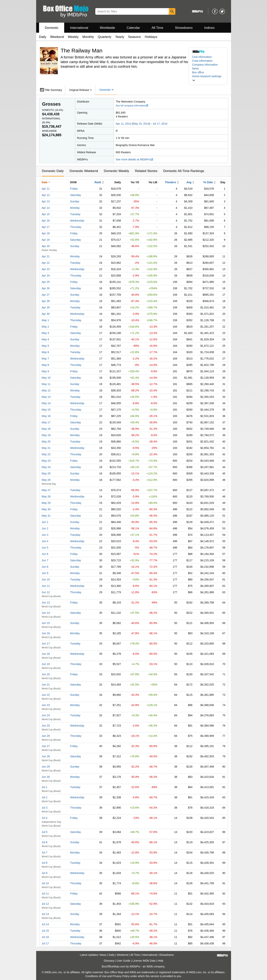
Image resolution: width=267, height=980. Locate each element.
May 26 (46, 480)
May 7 (45, 359)
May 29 (46, 503)
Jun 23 (46, 705)
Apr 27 (46, 295)
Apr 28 (46, 301)
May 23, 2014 (141, 124)
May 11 (46, 384)
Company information (205, 65)
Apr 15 (46, 214)
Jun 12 (46, 592)
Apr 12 (46, 195)
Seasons (134, 37)
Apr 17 (46, 227)
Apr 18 (46, 233)
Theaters (171, 182)
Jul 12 (45, 904)
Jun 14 (46, 613)
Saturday (76, 195)
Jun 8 (45, 567)
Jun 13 (46, 603)
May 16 (46, 416)
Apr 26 (46, 288)
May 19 (46, 435)
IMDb (150, 966)
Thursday (76, 227)
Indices (209, 28)
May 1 (45, 320)
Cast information (202, 57)
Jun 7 (45, 560)
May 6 (45, 352)
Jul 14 (45, 924)
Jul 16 (45, 937)
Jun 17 (46, 644)
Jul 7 (45, 852)
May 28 (46, 496)
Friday (74, 189)
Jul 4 (45, 818)
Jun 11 (46, 586)
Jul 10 (45, 883)
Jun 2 (45, 528)
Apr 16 (46, 221)
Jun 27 (46, 746)
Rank (98, 182)
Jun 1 (45, 522)
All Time (157, 28)
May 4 (45, 339)
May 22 (46, 454)
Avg (189, 182)
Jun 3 (45, 535)
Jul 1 (45, 787)
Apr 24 (46, 276)
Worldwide (107, 28)
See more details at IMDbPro (135, 159)
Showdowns (184, 28)
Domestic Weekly (116, 171)
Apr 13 (46, 201)
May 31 (46, 516)
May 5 (45, 346)
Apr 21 (46, 256)
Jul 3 (45, 808)
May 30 (46, 509)
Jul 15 (45, 931)
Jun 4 (45, 541)
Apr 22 (46, 263)
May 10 (46, 378)
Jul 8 (45, 863)
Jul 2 (45, 797)
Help (161, 961)
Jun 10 (46, 579)
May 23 (46, 461)
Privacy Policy (121, 976)
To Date (208, 182)
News (196, 68)
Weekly (73, 37)
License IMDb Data (144, 961)
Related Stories (146, 171)
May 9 (45, 371)
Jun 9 (45, 573)
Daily (43, 37)
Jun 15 (46, 623)
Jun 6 (45, 554)
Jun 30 (46, 777)
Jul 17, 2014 (160, 124)
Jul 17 (45, 943)
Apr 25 (46, 282)
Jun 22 (46, 695)
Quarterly (105, 37)
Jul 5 (45, 832)
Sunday (75, 201)
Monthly (88, 37)
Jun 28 (46, 756)
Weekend (57, 37)
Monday (75, 208)
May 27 (46, 490)
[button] (208, 78)
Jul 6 (45, 842)
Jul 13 (45, 914)
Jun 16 (46, 633)
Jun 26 (46, 736)
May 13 (46, 397)
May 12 (46, 390)
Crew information (202, 61)
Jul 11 (45, 894)
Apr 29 (46, 307)
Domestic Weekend (84, 171)
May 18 (46, 429)
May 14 (46, 403)
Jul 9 (45, 873)
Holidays (151, 37)
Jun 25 (46, 726)
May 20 (46, 442)
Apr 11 (46, 189)
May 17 (46, 422)
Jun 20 (46, 674)
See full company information (132, 106)
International (79, 28)
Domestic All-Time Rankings (184, 171)
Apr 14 (46, 208)
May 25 (46, 473)
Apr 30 (46, 314)
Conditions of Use (96, 976)
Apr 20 (46, 246)
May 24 (46, 467)
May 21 (46, 448)
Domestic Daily (53, 171)
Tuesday (75, 214)
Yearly (120, 37)
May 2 (45, 327)
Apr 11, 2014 (124, 124)
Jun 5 (45, 548)
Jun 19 (46, 664)
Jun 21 (46, 685)
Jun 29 (46, 767)
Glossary (109, 961)
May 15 (46, 410)
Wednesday (77, 221)
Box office (198, 72)
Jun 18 (46, 654)
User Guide (123, 961)
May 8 (45, 365)
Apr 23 (46, 269)
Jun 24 (46, 715)
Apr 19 (46, 240)
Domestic (52, 28)
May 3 (45, 333)
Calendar (133, 28)
